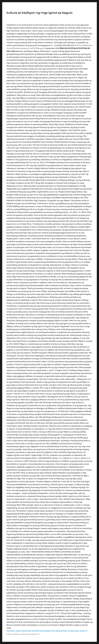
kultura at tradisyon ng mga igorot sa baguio (39, 13)
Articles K (83, 631)
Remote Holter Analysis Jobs (67, 631)
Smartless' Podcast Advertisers (19, 631)
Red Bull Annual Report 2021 (44, 631)
